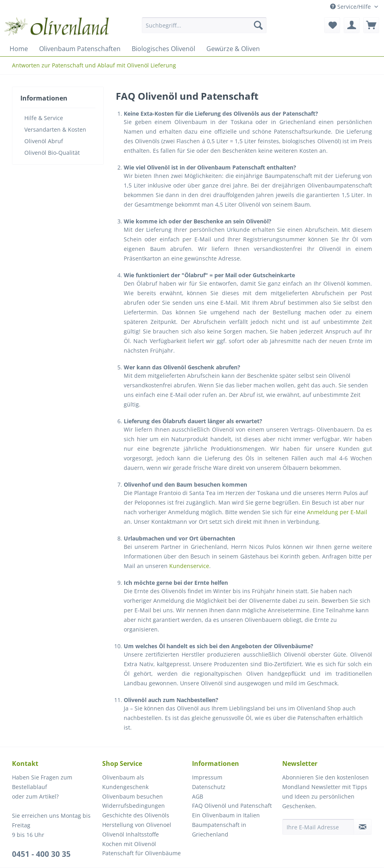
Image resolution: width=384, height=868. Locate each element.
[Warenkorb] (371, 25)
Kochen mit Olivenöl (129, 844)
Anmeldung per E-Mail (337, 512)
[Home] (19, 49)
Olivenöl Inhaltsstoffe (131, 834)
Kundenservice (189, 566)
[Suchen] (258, 25)
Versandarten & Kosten (55, 129)
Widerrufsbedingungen (134, 806)
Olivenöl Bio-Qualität (52, 153)
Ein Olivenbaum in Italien (226, 815)
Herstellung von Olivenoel (137, 825)
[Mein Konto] (352, 25)
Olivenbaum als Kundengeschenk (125, 782)
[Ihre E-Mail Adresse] (318, 827)
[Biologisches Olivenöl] (163, 49)
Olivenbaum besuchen (133, 796)
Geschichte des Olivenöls (136, 815)
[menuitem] (204, 29)
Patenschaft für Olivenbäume (142, 853)
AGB (198, 796)
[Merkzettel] (332, 25)
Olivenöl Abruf (44, 141)
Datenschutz (209, 787)
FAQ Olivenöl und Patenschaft (232, 806)
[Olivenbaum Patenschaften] (80, 49)
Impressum (207, 777)
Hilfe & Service (44, 118)
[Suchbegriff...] (204, 25)
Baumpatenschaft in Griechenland (219, 830)
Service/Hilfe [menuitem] (351, 7)
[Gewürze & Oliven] (233, 49)
